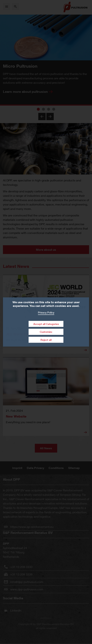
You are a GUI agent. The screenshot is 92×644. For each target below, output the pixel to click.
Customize (46, 332)
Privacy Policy (46, 312)
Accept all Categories (46, 324)
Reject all (46, 340)
